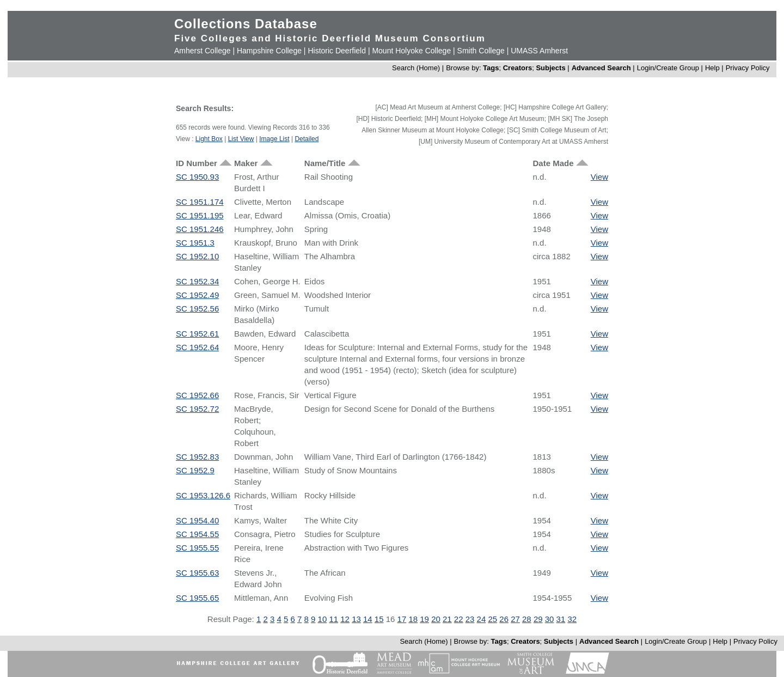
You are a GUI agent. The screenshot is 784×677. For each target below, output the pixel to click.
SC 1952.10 (197, 256)
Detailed (307, 139)
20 (436, 619)
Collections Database (246, 24)
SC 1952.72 (197, 409)
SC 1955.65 (197, 598)
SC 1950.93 (197, 177)
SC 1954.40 (197, 520)
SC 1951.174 (200, 202)
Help (712, 68)
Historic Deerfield (337, 51)
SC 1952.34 (197, 281)
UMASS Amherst (539, 51)
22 (459, 619)
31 (561, 619)
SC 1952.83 (197, 457)
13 (356, 619)
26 (504, 619)
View (599, 177)
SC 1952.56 (197, 309)
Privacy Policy (748, 68)
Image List (274, 139)
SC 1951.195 (200, 215)
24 (482, 619)
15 (379, 619)
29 (538, 619)
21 (447, 619)
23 (470, 619)
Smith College (481, 51)
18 (413, 619)
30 (550, 619)
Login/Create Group (669, 68)
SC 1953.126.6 (203, 495)
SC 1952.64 (197, 347)
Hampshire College (269, 51)
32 (572, 619)
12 (345, 619)
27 (515, 619)
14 (368, 619)
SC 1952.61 (197, 334)
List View (241, 139)
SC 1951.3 (195, 243)
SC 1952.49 (197, 295)
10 (323, 619)
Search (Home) (416, 68)
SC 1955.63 (197, 573)
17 (402, 619)
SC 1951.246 (200, 229)
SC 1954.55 (197, 534)
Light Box (209, 139)
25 (492, 619)
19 (424, 619)
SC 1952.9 (195, 470)
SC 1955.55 (197, 548)
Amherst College (203, 51)
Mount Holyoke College (411, 51)
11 (333, 619)
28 (527, 619)
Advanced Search (601, 68)
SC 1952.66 (197, 395)
